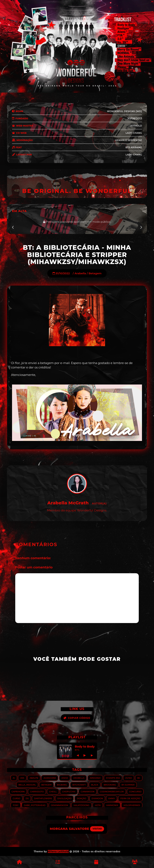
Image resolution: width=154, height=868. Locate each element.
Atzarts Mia (113, 778)
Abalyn (34, 778)
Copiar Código (77, 718)
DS (27, 798)
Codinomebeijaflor (112, 791)
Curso (17, 798)
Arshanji (95, 778)
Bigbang (62, 785)
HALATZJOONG (82, 805)
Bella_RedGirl (27, 785)
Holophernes (132, 805)
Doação (81, 798)
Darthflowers (43, 798)
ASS (22, 778)
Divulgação (64, 798)
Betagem (95, 273)
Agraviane (50, 778)
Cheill (53, 791)
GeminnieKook (60, 805)
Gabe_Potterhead (35, 805)
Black (95, 785)
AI (14, 778)
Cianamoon (88, 791)
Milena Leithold (58, 851)
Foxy (16, 805)
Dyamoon (97, 798)
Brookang (110, 785)
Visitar (97, 829)
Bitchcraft (79, 785)
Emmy (112, 798)
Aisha (65, 778)
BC (139, 778)
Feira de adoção (130, 798)
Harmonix (112, 805)
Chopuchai (69, 791)
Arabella (80, 273)
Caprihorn (18, 791)
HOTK (98, 805)
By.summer (128, 785)
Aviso (129, 778)
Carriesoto (37, 791)
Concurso (135, 791)
